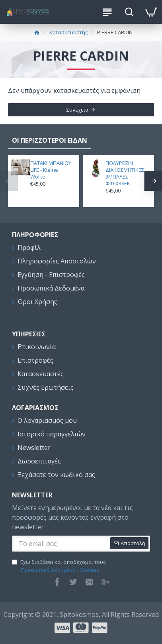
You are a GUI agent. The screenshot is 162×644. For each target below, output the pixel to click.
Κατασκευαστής (68, 32)
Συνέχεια (77, 110)
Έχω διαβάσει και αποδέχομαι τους (59, 566)
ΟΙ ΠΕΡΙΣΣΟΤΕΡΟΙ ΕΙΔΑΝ (50, 140)
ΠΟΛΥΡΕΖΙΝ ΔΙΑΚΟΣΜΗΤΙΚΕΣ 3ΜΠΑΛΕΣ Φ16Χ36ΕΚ (125, 173)
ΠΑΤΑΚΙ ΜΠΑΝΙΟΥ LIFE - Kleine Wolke (51, 170)
